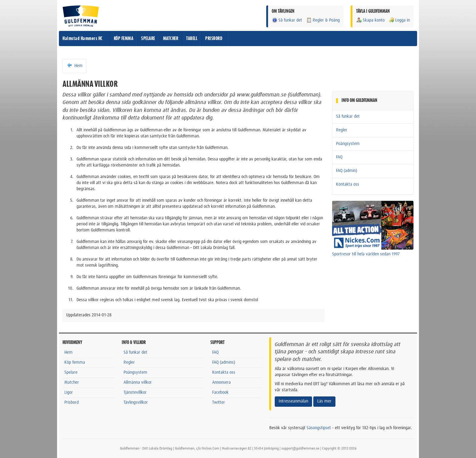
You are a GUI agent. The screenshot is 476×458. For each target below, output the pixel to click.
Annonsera (221, 382)
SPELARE (148, 39)
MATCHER (171, 39)
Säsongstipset (319, 428)
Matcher (72, 382)
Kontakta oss (348, 184)
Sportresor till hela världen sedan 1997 (366, 254)
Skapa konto (370, 20)
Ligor (69, 392)
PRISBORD (214, 39)
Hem (75, 66)
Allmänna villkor (138, 382)
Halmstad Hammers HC (83, 39)
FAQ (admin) (347, 171)
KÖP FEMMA (124, 39)
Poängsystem (348, 144)
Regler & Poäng (323, 20)
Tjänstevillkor (135, 392)
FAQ (339, 157)
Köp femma (75, 362)
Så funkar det (287, 20)
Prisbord (71, 402)
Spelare (71, 372)
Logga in (399, 20)
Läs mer (324, 401)
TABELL (192, 39)
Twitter (219, 402)
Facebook (220, 392)
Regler (342, 130)
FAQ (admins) (224, 362)
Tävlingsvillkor (136, 402)
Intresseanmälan (293, 401)
